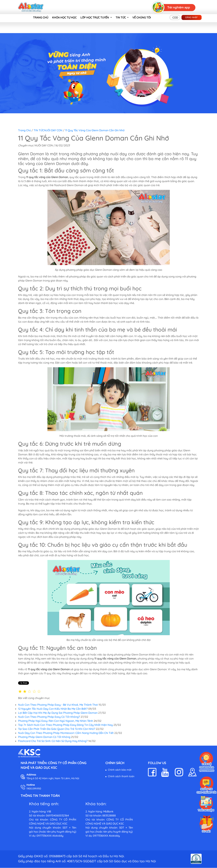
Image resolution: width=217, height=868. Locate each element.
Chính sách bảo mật (120, 770)
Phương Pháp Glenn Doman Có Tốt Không (44, 737)
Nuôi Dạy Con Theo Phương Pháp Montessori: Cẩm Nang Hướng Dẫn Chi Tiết (66, 733)
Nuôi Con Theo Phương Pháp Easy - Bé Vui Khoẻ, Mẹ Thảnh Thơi (58, 705)
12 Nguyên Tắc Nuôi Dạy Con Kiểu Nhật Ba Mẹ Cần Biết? (53, 709)
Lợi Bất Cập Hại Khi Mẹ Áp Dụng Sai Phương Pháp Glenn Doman (58, 713)
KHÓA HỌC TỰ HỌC (64, 17)
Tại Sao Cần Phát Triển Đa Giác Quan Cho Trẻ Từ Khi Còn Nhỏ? (57, 729)
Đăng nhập (191, 17)
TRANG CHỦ (41, 17)
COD (175, 17)
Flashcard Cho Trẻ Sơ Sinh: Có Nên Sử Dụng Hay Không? (53, 741)
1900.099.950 (34, 789)
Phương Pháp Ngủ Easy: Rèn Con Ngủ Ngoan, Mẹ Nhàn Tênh (56, 721)
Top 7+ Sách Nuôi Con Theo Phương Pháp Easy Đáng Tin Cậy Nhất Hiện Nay (65, 725)
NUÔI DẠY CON (53, 130)
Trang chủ (24, 130)
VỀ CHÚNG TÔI (142, 17)
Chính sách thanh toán (121, 776)
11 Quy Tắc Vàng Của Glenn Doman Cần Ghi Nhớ (95, 130)
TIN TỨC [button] (121, 17)
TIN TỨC (39, 130)
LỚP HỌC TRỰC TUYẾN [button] (95, 17)
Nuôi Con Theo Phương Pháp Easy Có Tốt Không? (49, 717)
